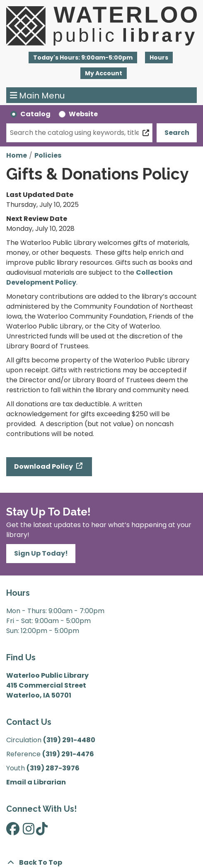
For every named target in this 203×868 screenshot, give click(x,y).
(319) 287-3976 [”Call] (53, 768)
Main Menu (37, 95)
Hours (159, 58)
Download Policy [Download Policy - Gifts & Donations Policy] (44, 466)
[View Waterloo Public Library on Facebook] (13, 831)
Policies (48, 155)
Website (83, 114)
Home (17, 155)
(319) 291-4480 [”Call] (69, 740)
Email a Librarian (36, 782)
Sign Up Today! (41, 553)
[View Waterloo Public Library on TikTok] (42, 831)
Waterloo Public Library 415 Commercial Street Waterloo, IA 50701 (47, 685)
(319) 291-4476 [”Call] (68, 754)
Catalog (35, 114)
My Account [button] (104, 73)
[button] (83, 58)
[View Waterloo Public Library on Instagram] (29, 831)
